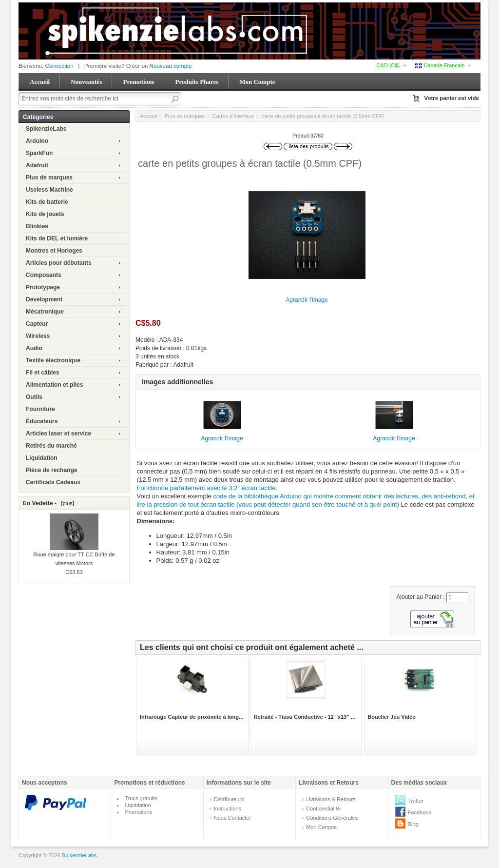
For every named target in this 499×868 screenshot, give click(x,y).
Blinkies (37, 226)
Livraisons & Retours (331, 799)
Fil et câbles (43, 373)
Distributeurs (229, 799)
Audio (34, 348)
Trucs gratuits (141, 798)
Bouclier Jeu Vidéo (392, 717)
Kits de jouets (45, 214)
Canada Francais (440, 65)
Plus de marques (49, 178)
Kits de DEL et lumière (57, 238)
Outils (34, 397)
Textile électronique (53, 360)
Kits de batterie (47, 202)
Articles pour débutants (59, 263)
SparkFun (39, 153)
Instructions (228, 809)
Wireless (38, 336)
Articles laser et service (58, 434)
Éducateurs (42, 421)
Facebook (420, 812)
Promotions (138, 82)
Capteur (37, 324)
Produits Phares (197, 82)
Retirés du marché (51, 446)
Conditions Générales (332, 818)
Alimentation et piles (54, 385)
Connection (59, 66)
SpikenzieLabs (46, 129)
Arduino (37, 141)
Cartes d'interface (233, 116)
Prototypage (43, 287)
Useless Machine (49, 190)
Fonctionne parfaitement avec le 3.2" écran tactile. (207, 488)
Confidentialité (323, 809)
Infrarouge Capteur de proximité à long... (192, 717)
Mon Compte (257, 82)
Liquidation (42, 458)
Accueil (40, 82)
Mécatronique (45, 312)
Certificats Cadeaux (53, 482)
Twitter (416, 801)
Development (44, 299)
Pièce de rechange (51, 470)
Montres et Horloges (54, 251)
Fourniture (40, 409)
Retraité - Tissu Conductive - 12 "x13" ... (305, 717)
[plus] (66, 503)
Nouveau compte (171, 66)
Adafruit (37, 165)
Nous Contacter (232, 818)
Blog (413, 824)
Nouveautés (86, 82)
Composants (44, 275)
